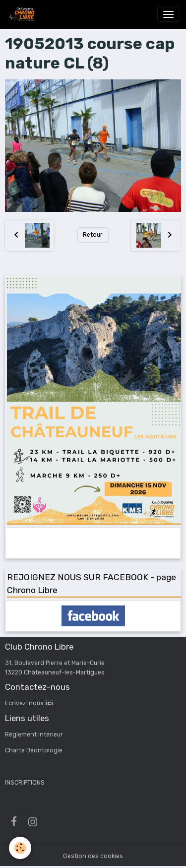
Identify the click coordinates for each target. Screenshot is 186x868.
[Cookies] (20, 848)
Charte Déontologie (34, 750)
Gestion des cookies (93, 856)
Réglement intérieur (34, 734)
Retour (93, 235)
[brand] (23, 14)
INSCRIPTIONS (25, 783)
